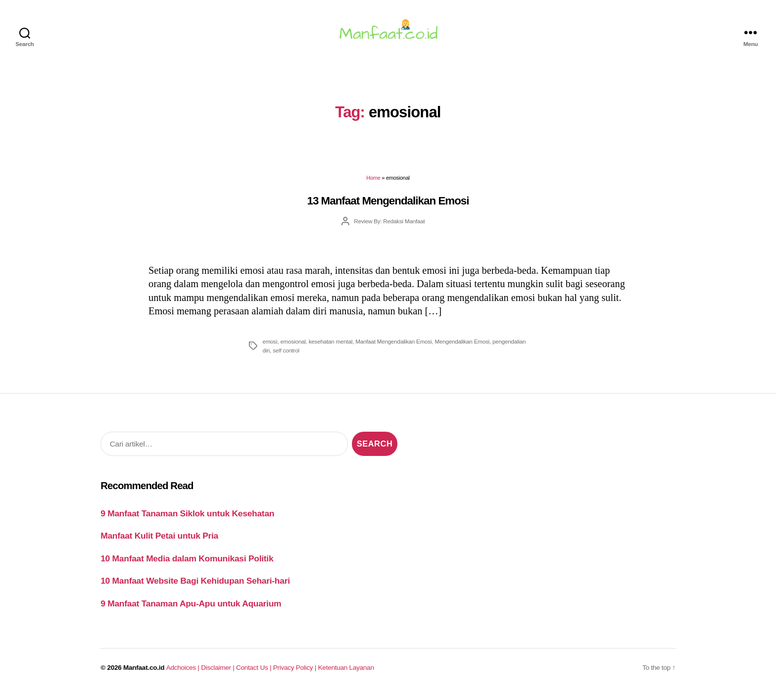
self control (286, 356)
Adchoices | (184, 674)
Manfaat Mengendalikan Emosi (393, 347)
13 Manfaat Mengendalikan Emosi (388, 207)
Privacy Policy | (296, 674)
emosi (270, 347)
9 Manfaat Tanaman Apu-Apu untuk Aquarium (191, 609)
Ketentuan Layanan (346, 674)
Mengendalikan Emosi (462, 347)
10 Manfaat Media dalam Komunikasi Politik (187, 564)
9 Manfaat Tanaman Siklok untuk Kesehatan (187, 519)
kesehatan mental (331, 347)
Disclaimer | (218, 674)
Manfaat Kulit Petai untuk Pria (159, 542)
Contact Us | (255, 674)
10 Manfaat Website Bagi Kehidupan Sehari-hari (195, 587)
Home (373, 184)
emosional (293, 347)
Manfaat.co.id (144, 674)
